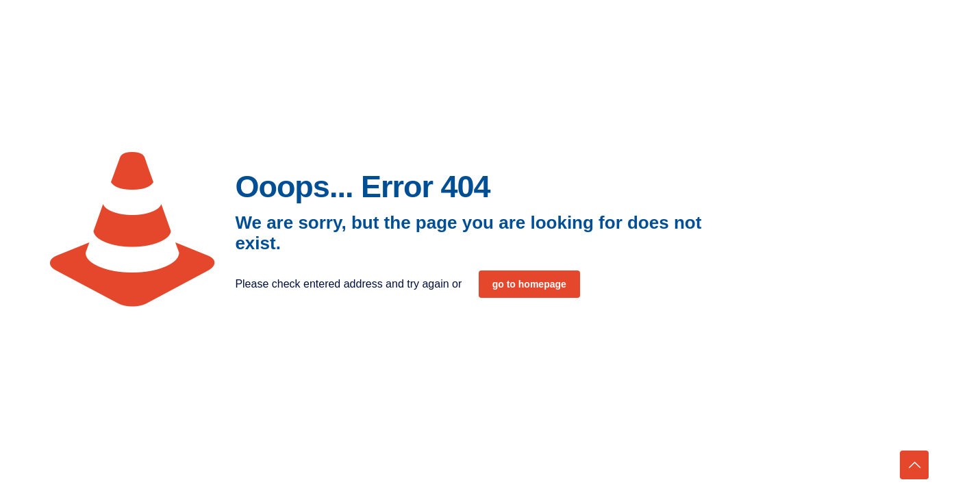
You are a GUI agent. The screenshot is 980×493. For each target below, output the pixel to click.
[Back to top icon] (914, 465)
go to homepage (529, 284)
